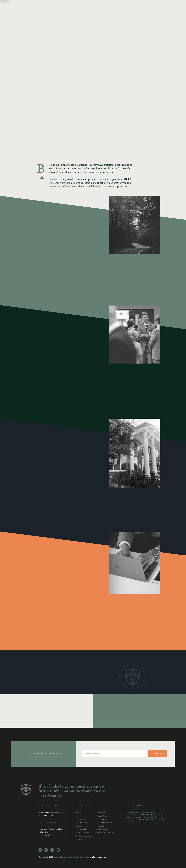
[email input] (115, 754)
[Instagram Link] (52, 850)
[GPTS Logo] (26, 790)
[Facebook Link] (40, 850)
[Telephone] (49, 816)
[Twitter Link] (46, 850)
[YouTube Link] (58, 850)
